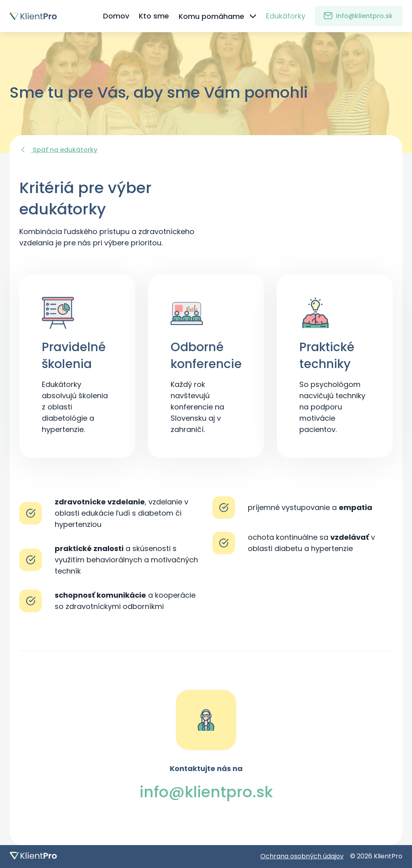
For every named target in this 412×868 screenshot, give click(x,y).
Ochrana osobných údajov (302, 856)
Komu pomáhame (218, 16)
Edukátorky (286, 16)
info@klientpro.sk (358, 16)
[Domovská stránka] (43, 16)
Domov (116, 16)
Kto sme (154, 16)
